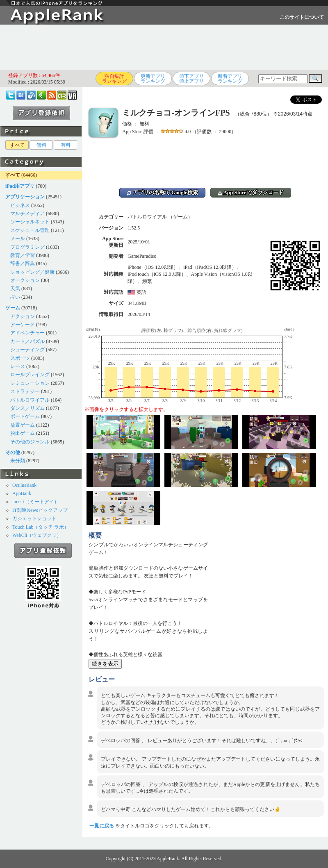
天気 (15, 289)
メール (18, 239)
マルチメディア (27, 214)
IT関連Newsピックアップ (40, 510)
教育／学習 (23, 255)
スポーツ (20, 358)
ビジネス (20, 205)
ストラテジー (25, 391)
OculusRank (24, 485)
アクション (23, 316)
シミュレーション (30, 383)
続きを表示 (105, 664)
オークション (25, 280)
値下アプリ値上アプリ (191, 79)
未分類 (18, 461)
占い (15, 297)
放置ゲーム (23, 425)
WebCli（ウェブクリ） (37, 535)
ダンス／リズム (27, 408)
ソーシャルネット (30, 222)
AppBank (22, 493)
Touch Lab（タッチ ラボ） (41, 527)
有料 (66, 145)
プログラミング (27, 247)
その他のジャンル (30, 442)
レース (18, 366)
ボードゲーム (25, 416)
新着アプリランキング (230, 79)
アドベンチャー (27, 333)
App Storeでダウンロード (251, 192)
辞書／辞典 (23, 264)
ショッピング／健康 (32, 272)
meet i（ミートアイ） (36, 502)
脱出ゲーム (23, 433)
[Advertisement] (164, 47)
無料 (41, 145)
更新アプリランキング (153, 79)
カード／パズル (27, 341)
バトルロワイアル (30, 400)
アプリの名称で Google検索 (162, 192)
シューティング (27, 350)
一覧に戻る (102, 826)
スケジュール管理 (30, 230)
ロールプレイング (30, 375)
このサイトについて (302, 17)
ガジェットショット (34, 518)
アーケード (23, 325)
